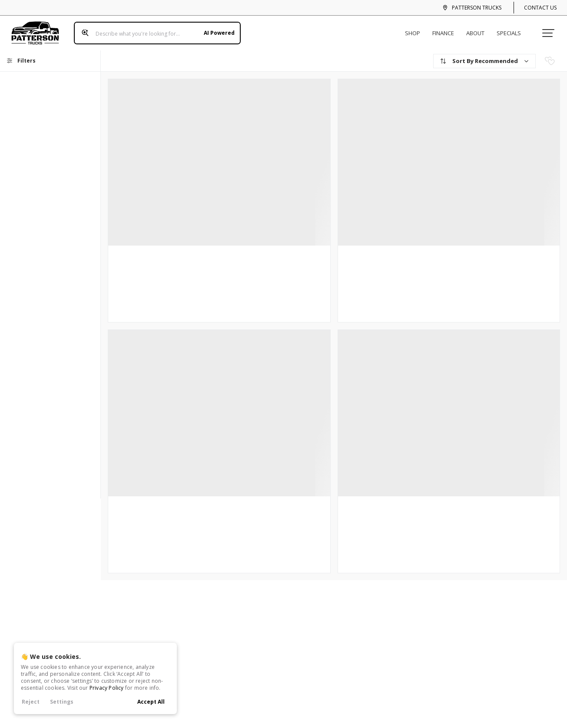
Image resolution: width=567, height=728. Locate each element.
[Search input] (154, 30)
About (479, 30)
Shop (416, 30)
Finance (447, 30)
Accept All (151, 702)
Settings (62, 702)
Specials (512, 30)
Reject (31, 702)
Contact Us (540, 8)
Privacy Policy (107, 688)
